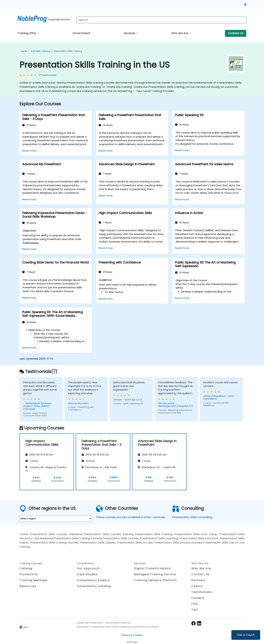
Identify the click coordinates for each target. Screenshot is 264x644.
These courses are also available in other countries (131, 517)
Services (130, 33)
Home (24, 51)
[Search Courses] (161, 20)
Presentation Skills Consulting (192, 517)
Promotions (29, 574)
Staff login (132, 642)
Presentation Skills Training (68, 51)
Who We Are (180, 33)
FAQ (195, 604)
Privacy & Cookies (132, 635)
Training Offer (27, 33)
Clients (197, 586)
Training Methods (34, 580)
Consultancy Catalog (94, 586)
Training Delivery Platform (156, 580)
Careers (198, 598)
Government (81, 33)
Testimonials (202, 592)
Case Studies (87, 574)
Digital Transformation (152, 568)
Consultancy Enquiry (93, 580)
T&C (195, 610)
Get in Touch (246, 635)
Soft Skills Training (41, 51)
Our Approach (88, 568)
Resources (28, 586)
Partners (199, 580)
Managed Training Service (155, 574)
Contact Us (236, 33)
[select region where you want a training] (56, 518)
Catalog (26, 568)
